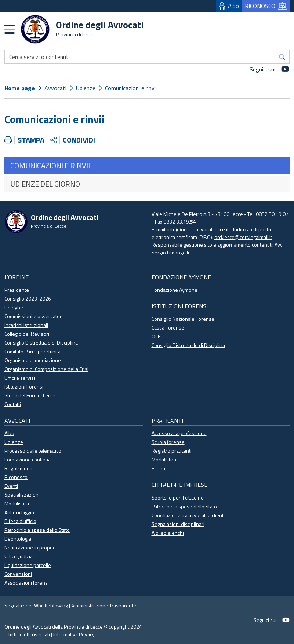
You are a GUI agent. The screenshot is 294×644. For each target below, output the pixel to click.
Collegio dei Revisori (27, 334)
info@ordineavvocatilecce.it (198, 229)
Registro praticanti (172, 451)
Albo (229, 6)
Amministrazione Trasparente (104, 605)
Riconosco (16, 477)
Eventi (11, 486)
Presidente (17, 290)
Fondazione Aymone (175, 290)
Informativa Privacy (74, 634)
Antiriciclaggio (19, 512)
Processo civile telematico (33, 451)
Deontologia (18, 539)
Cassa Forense (168, 327)
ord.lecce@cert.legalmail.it (243, 237)
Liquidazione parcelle (28, 565)
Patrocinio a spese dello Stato (37, 530)
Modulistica (17, 503)
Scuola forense (168, 442)
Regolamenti (18, 468)
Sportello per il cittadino (178, 498)
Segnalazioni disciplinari (178, 524)
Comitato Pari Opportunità (32, 351)
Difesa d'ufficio (20, 521)
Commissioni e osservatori (34, 316)
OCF (156, 336)
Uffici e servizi (20, 378)
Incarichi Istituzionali (26, 325)
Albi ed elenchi (168, 533)
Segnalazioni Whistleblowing (36, 605)
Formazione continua (28, 459)
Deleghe (14, 307)
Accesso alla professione (179, 433)
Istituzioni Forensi (24, 387)
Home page (20, 88)
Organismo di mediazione (33, 360)
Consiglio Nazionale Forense (183, 319)
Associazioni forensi (27, 583)
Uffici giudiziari (20, 556)
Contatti (13, 404)
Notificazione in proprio (30, 547)
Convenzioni (18, 574)
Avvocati (55, 88)
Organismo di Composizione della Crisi (46, 369)
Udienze (86, 88)
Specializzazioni (22, 495)
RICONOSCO (266, 6)
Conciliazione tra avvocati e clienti (188, 515)
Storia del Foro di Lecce (30, 395)
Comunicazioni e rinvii (131, 88)
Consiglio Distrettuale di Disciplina (41, 343)
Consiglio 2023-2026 (28, 299)
